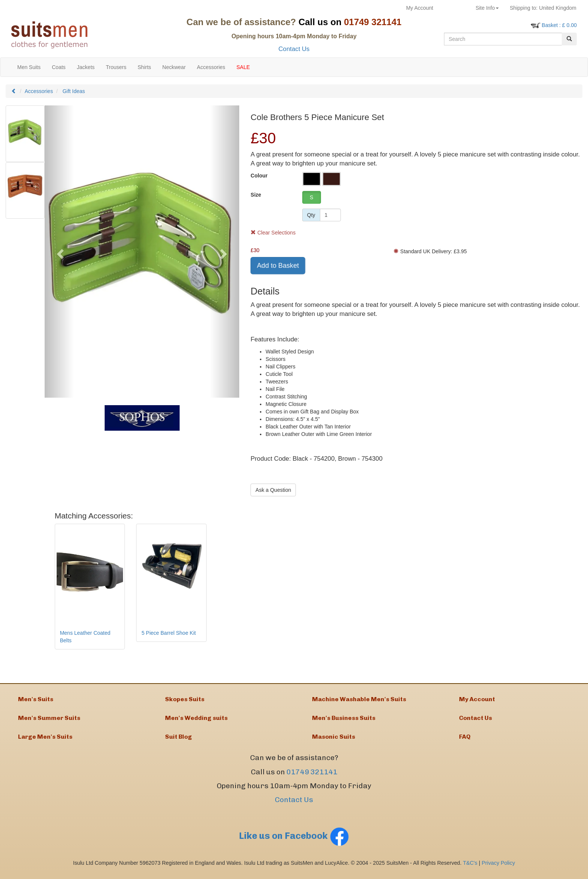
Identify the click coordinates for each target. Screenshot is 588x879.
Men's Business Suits (344, 720)
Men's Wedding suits (196, 720)
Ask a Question (273, 490)
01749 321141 (312, 777)
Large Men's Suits (45, 741)
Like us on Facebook (294, 841)
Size (256, 195)
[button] (59, 252)
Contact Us (294, 49)
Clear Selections (273, 233)
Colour (259, 176)
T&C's (470, 868)
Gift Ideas (74, 91)
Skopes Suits (185, 700)
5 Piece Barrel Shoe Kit (169, 633)
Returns (454, 8)
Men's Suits (36, 700)
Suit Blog (178, 741)
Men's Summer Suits (49, 720)
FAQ (465, 741)
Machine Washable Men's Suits (359, 700)
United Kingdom (543, 8)
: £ (559, 25)
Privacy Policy (499, 868)
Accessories (39, 91)
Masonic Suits (334, 741)
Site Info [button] (487, 8)
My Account (420, 8)
